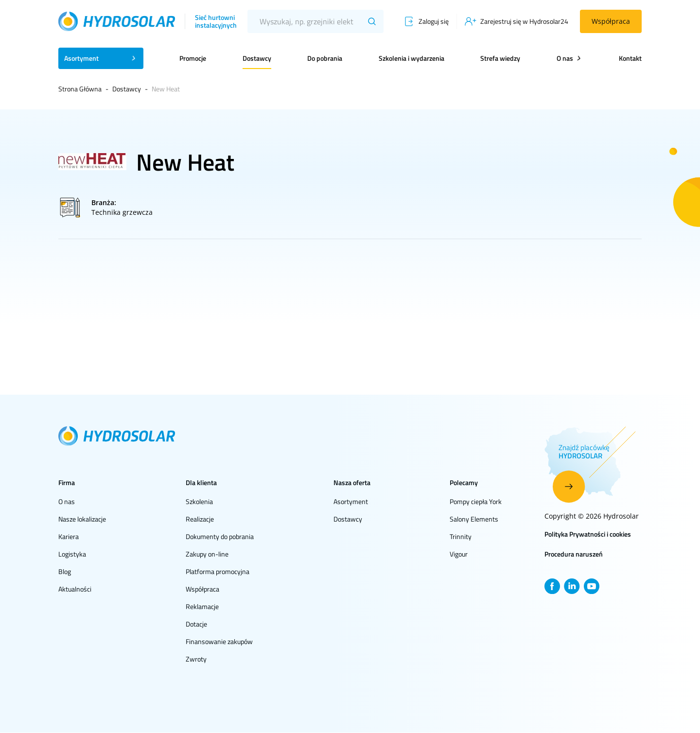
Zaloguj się (434, 21)
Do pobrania (325, 58)
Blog (65, 571)
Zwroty (196, 659)
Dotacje (196, 624)
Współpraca (611, 21)
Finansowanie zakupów (219, 641)
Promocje (193, 58)
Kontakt (630, 58)
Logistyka (72, 554)
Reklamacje (202, 606)
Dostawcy (257, 58)
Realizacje (200, 519)
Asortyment (351, 501)
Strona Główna (80, 89)
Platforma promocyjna (218, 571)
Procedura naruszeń (574, 554)
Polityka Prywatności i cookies (588, 534)
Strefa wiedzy (500, 58)
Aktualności (75, 589)
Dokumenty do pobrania (220, 536)
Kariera (69, 536)
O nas (67, 501)
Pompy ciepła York (476, 501)
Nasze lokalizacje (82, 519)
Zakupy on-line (207, 554)
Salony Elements (474, 519)
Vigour (459, 554)
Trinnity (461, 536)
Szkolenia (199, 501)
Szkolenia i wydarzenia (411, 58)
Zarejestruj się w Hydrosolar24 (524, 21)
